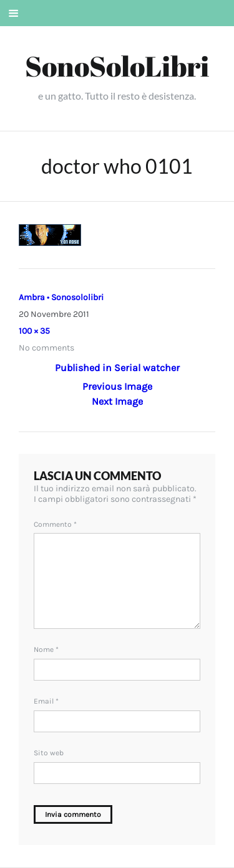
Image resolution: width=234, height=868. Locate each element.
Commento (55, 524)
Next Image (117, 401)
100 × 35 (34, 331)
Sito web (49, 753)
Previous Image (117, 386)
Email (46, 701)
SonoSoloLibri (117, 66)
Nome (46, 649)
